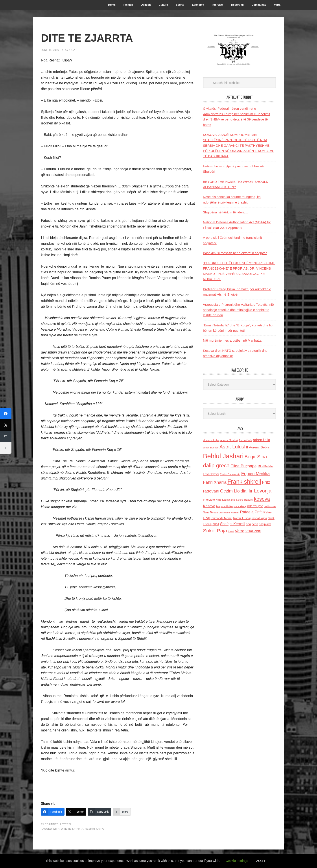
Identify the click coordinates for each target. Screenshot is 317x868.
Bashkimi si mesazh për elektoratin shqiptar (235, 253)
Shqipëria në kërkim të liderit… (225, 212)
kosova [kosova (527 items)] (262, 499)
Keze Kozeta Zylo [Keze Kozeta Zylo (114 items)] (226, 500)
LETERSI (66, 824)
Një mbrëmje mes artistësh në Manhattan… (235, 340)
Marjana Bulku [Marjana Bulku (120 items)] (224, 506)
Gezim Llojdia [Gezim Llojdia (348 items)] (233, 491)
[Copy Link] (100, 812)
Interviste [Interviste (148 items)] (209, 500)
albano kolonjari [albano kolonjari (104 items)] (211, 440)
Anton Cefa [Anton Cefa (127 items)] (245, 440)
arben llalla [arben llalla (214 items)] (262, 440)
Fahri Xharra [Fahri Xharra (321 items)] (215, 482)
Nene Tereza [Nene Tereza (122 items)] (210, 513)
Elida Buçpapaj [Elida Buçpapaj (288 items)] (244, 466)
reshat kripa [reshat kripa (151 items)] (259, 518)
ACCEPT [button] (262, 861)
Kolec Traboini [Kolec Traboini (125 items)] (245, 500)
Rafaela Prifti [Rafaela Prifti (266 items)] (251, 512)
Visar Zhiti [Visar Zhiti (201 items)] (253, 531)
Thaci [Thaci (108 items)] (231, 531)
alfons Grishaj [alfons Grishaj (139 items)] (229, 440)
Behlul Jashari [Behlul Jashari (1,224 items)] (223, 456)
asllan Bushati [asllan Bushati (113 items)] (211, 448)
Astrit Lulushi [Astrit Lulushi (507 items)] (234, 447)
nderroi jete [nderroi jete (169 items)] (255, 506)
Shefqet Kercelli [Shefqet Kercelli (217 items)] (233, 524)
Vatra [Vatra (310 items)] (240, 531)
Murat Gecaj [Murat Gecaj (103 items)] (240, 506)
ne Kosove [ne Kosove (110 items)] (270, 506)
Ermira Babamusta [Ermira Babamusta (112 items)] (230, 474)
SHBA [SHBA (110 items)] (216, 524)
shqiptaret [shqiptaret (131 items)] (265, 524)
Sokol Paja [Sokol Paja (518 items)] (215, 531)
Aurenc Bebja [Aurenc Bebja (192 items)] (259, 447)
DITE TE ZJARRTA (72, 829)
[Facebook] (53, 812)
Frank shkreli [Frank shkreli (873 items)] (244, 482)
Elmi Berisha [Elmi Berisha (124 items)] (266, 466)
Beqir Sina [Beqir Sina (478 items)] (256, 457)
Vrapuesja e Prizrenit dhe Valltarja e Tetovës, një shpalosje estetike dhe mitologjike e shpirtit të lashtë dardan (238, 310)
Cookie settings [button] (237, 861)
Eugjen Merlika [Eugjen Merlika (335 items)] (255, 474)
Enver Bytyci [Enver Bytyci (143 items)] (211, 474)
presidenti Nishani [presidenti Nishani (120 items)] (229, 512)
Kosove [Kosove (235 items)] (209, 506)
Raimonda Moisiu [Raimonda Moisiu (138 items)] (221, 518)
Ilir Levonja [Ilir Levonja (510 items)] (259, 491)
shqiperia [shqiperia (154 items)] (252, 524)
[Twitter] (76, 812)
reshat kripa (94, 829)
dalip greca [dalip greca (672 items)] (216, 465)
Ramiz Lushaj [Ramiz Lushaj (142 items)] (242, 518)
